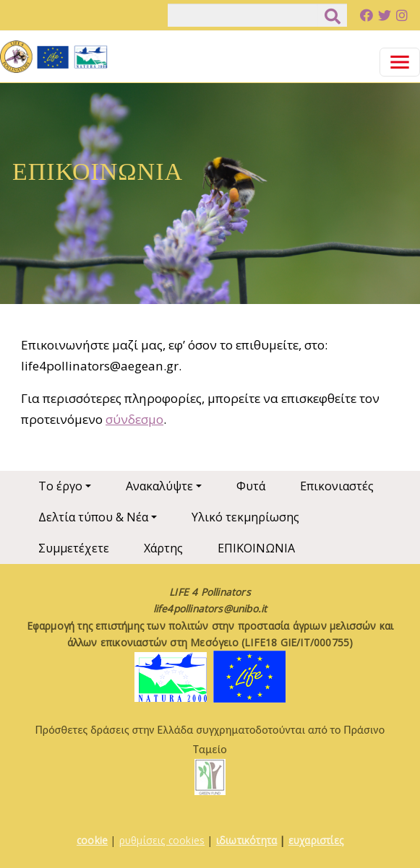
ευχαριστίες (316, 840)
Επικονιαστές (337, 486)
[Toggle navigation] (400, 62)
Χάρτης (163, 548)
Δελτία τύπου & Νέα (93, 517)
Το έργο (60, 486)
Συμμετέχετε (74, 548)
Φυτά (251, 486)
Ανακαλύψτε (159, 486)
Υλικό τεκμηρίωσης (245, 517)
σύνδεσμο (134, 419)
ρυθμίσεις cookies (162, 840)
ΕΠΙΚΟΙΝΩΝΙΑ (256, 548)
